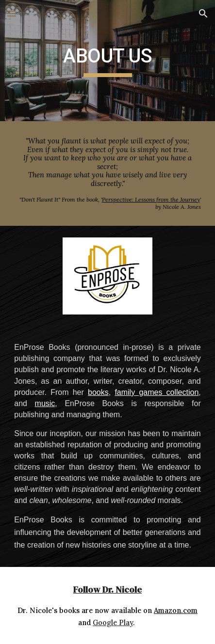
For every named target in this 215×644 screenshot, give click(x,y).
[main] (107, 61)
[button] (12, 13)
